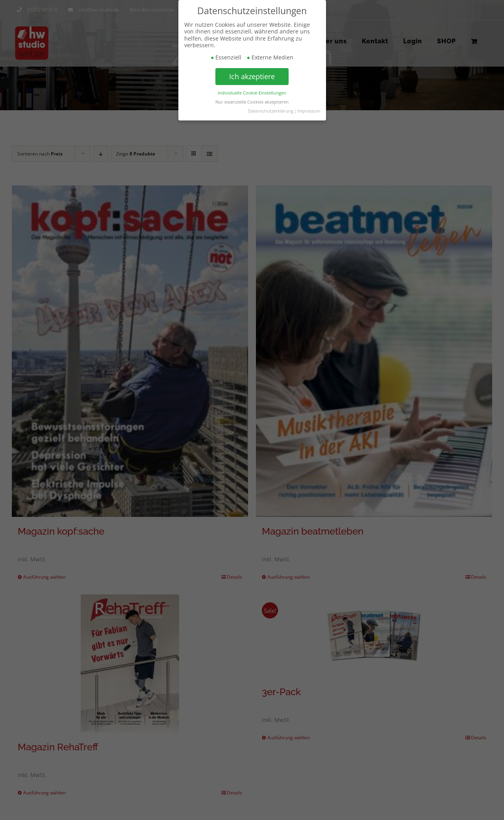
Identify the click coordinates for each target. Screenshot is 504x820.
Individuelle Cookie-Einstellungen (252, 93)
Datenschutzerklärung (271, 111)
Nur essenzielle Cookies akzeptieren (252, 102)
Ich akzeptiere (252, 76)
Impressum (309, 111)
